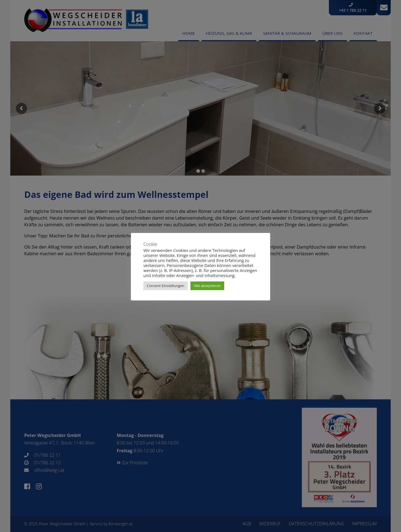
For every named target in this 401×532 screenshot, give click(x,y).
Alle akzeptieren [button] (207, 286)
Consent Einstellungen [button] (166, 286)
